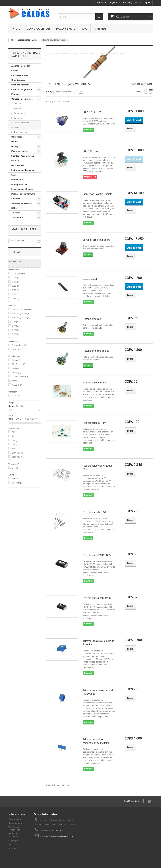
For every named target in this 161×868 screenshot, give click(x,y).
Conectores (17, 137)
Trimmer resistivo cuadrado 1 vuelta (99, 643)
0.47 (16, 298)
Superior (17, 483)
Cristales (17, 118)
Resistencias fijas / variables (21, 125)
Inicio (16, 29)
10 (15, 432)
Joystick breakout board (97, 240)
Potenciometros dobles (96, 351)
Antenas (17, 104)
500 (15, 449)
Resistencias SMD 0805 (97, 555)
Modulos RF (17, 180)
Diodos (15, 142)
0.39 (16, 294)
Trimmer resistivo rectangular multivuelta (96, 741)
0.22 (16, 286)
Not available (19, 345)
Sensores (16, 199)
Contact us (101, 3)
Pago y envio (66, 29)
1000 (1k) (18, 453)
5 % (15, 468)
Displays (15, 146)
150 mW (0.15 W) (21, 309)
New (16, 396)
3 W (15, 330)
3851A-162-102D (93, 112)
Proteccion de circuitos (22, 189)
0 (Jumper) (18, 273)
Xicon (16, 381)
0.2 (15, 282)
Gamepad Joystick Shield (98, 194)
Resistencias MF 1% (95, 423)
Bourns (17, 360)
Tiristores (16, 213)
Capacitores (19, 113)
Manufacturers (24, 229)
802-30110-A (90, 151)
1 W (15, 322)
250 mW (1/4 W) (21, 313)
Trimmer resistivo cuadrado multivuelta (99, 692)
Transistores (17, 218)
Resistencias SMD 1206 (97, 598)
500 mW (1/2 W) (21, 318)
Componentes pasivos (22, 99)
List (151, 92)
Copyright (13, 841)
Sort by (49, 92)
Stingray (17, 372)
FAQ (85, 29)
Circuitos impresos (20, 85)
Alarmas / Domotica (21, 66)
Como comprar (38, 29)
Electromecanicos (20, 151)
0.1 (15, 278)
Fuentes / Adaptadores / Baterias (23, 158)
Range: (12, 406)
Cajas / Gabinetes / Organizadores (20, 78)
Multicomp (18, 368)
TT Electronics (20, 377)
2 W (15, 326)
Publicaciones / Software (23, 194)
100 (15, 440)
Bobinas (17, 108)
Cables (15, 71)
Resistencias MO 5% (95, 512)
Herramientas (18, 165)
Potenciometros (92, 319)
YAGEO (17, 385)
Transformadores (21, 132)
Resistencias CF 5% (95, 383)
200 (15, 445)
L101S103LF (90, 279)
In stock (18, 349)
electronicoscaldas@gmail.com (59, 836)
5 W (15, 334)
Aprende (100, 29)
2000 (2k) (18, 457)
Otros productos (19, 184)
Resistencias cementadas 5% (98, 468)
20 (15, 436)
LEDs (14, 175)
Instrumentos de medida (23, 170)
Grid (145, 92)
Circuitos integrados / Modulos (22, 92)
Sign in (148, 3)
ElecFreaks (19, 364)
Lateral (17, 479)
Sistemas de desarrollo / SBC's (23, 206)
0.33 (16, 290)
